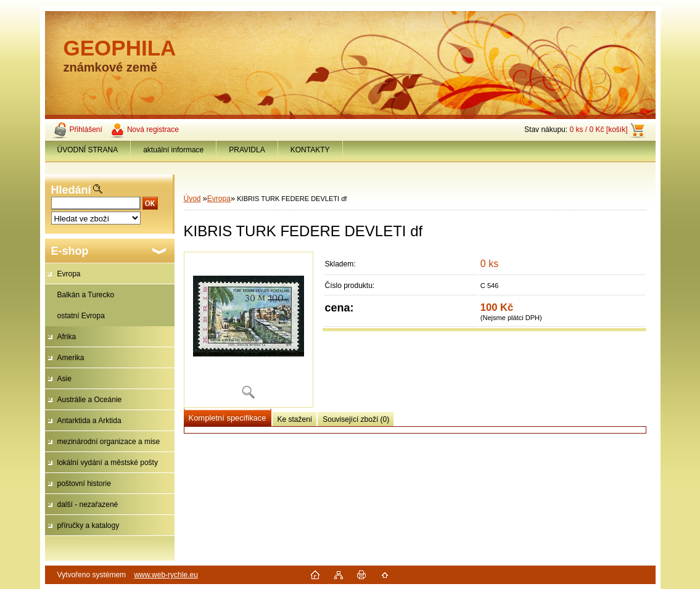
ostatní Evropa (81, 316)
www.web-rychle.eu (166, 575)
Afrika (67, 337)
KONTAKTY (310, 150)
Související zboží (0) (356, 419)
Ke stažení (295, 419)
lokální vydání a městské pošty (108, 463)
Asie (64, 379)
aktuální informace (173, 150)
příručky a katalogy (89, 525)
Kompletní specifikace (228, 418)
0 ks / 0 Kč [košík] (598, 130)
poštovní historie (84, 484)
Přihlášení (86, 130)
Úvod (192, 199)
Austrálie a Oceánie (90, 400)
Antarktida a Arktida (89, 421)
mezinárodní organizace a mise (109, 442)
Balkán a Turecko (86, 295)
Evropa (69, 274)
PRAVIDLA (247, 150)
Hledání (71, 190)
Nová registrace (153, 130)
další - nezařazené (88, 505)
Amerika (71, 358)
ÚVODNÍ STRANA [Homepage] (88, 150)
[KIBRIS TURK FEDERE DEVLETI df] (249, 330)
